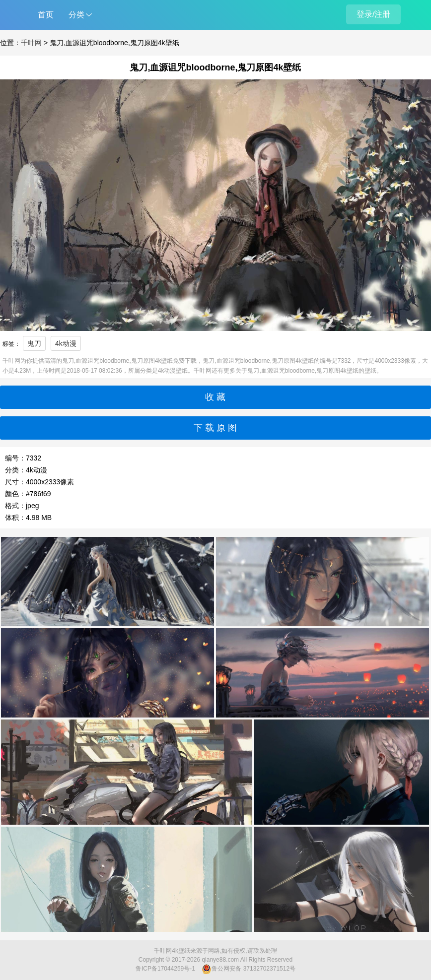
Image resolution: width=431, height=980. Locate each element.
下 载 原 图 (215, 428)
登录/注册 (373, 14)
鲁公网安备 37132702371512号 (249, 969)
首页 (46, 15)
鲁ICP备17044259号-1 (165, 969)
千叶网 (31, 43)
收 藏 (215, 397)
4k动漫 (66, 343)
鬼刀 (34, 343)
